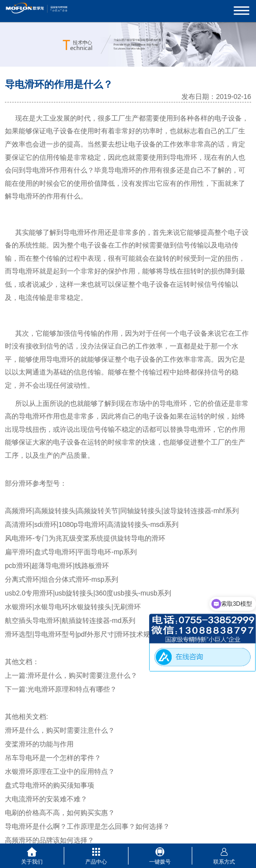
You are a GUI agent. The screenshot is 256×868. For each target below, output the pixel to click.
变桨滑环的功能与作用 (39, 744)
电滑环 (43, 170)
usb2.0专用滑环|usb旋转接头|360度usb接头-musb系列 (88, 593)
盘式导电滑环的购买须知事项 (50, 785)
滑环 (128, 170)
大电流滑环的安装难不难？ (46, 799)
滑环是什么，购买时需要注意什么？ (82, 675)
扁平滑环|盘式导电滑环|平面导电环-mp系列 (71, 552)
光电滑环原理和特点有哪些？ (72, 689)
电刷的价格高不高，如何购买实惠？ (60, 813)
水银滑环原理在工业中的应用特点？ (60, 771)
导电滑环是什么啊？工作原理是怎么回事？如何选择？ (87, 826)
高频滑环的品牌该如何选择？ (50, 840)
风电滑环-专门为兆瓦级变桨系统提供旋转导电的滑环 (85, 538)
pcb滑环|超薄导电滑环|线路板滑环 (57, 566)
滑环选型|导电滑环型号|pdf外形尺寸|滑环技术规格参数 (88, 634)
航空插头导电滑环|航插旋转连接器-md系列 (70, 620)
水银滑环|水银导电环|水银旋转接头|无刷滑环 (73, 607)
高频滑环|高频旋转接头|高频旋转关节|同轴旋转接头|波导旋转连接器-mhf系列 (122, 511)
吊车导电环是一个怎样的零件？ (53, 758)
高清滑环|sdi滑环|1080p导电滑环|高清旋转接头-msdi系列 (92, 524)
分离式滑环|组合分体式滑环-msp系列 (62, 579)
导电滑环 (183, 158)
